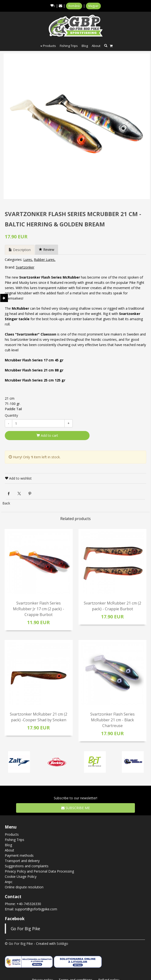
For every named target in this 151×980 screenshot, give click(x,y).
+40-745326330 (29, 904)
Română (74, 6)
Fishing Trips (69, 46)
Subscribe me (75, 808)
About (96, 46)
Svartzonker (25, 267)
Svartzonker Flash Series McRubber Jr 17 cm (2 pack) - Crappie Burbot (39, 609)
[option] (77, 126)
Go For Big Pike (25, 929)
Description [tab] (20, 250)
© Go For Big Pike (19, 944)
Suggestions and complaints (27, 866)
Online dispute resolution (24, 887)
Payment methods (19, 855)
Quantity (11, 415)
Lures (28, 260)
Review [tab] (47, 249)
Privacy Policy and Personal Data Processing (39, 871)
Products (48, 46)
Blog (85, 46)
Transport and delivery (22, 861)
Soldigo (62, 944)
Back (6, 503)
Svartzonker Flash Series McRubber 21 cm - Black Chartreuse (112, 720)
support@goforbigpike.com (36, 909)
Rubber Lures (44, 260)
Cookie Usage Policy (21, 876)
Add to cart (47, 435)
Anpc (9, 882)
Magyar (93, 6)
